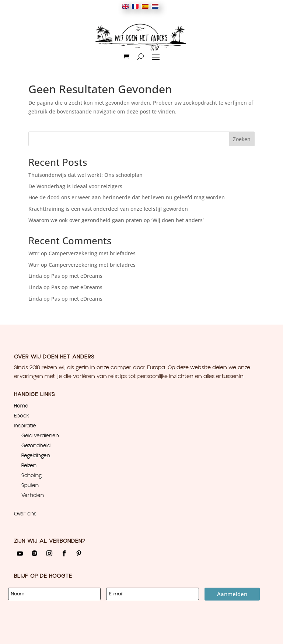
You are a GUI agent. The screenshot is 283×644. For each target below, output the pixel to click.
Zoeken (242, 139)
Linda (35, 276)
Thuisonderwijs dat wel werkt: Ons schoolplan (85, 175)
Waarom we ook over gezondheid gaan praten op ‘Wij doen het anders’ (116, 220)
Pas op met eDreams (77, 276)
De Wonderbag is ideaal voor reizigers (75, 186)
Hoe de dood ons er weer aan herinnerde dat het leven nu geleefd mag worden (127, 197)
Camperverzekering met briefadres (92, 253)
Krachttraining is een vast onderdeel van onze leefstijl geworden (108, 209)
